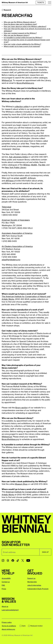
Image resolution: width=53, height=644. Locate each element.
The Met (42, 165)
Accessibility (6, 578)
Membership (32, 582)
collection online (22, 106)
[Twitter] (23, 560)
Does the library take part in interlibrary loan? (20, 24)
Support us (31, 578)
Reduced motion (35, 626)
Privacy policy (7, 622)
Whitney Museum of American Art (15, 2)
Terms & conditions (9, 626)
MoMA (34, 165)
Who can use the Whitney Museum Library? (20, 22)
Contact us (6, 582)
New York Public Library (16, 167)
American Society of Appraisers (16, 220)
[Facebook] (13, 560)
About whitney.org (8, 629)
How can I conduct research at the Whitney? (20, 33)
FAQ (3, 585)
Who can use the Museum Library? (17, 35)
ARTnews (10, 181)
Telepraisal (6, 207)
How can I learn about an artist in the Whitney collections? (25, 26)
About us (5, 606)
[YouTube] (28, 560)
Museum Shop (21, 484)
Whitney (27, 165)
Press (4, 589)
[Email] (21, 552)
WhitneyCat (7, 80)
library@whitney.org (25, 83)
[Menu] (50, 2)
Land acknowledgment (10, 610)
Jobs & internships (34, 585)
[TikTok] (18, 560)
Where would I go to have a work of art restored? (22, 46)
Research (7, 10)
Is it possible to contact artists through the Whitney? (23, 37)
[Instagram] (3, 560)
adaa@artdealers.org (11, 260)
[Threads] (8, 560)
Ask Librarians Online (18, 157)
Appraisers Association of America (17, 233)
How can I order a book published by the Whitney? (22, 44)
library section (21, 408)
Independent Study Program (38, 589)
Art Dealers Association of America (17, 246)
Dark (23, 626)
